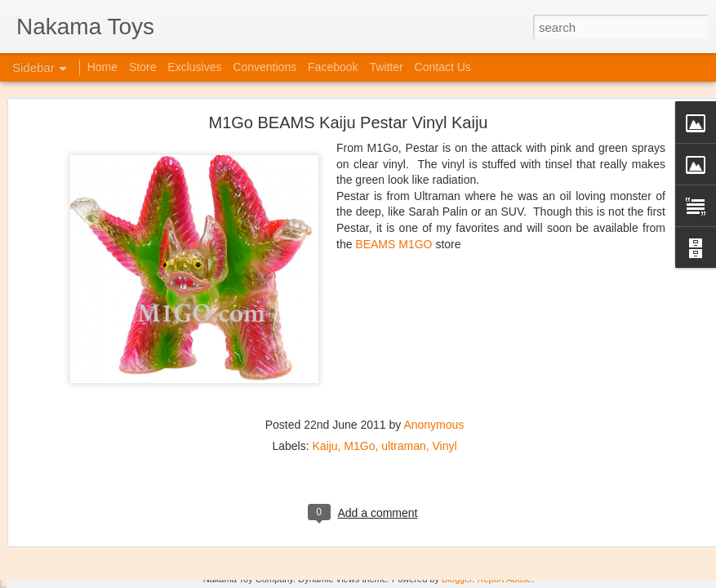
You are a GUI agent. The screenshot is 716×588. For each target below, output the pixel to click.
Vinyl (445, 375)
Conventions (265, 67)
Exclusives (194, 67)
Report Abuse (504, 579)
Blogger (457, 579)
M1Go (359, 375)
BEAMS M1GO (394, 173)
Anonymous (434, 354)
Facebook (333, 67)
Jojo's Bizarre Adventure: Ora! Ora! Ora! (127, 541)
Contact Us (443, 67)
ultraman (403, 375)
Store (142, 67)
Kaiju (325, 375)
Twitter (386, 67)
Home (102, 67)
